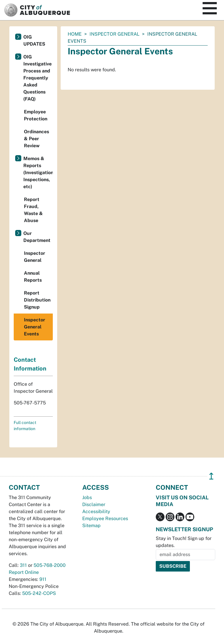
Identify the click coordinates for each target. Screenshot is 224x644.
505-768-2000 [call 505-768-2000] (50, 565)
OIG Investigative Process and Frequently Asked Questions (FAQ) (37, 78)
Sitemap (91, 526)
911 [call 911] (43, 579)
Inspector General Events (35, 327)
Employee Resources (105, 519)
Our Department (37, 237)
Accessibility (96, 511)
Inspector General (114, 34)
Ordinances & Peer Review (36, 139)
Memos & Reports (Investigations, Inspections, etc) (38, 173)
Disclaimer (94, 504)
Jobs (87, 497)
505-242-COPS (39, 593)
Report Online (24, 572)
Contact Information (30, 364)
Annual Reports (33, 277)
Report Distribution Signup (37, 300)
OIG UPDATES (34, 40)
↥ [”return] (211, 476)
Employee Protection (36, 115)
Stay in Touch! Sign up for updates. (184, 542)
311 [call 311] (23, 565)
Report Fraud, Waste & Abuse (33, 210)
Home (75, 34)
